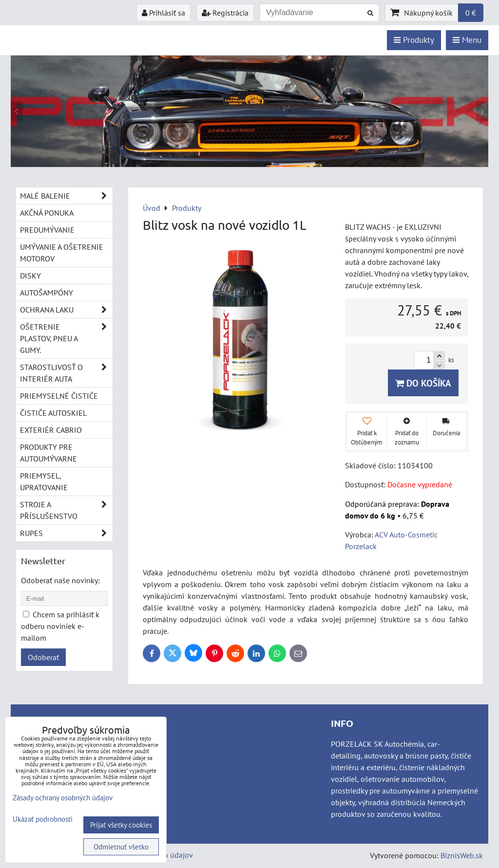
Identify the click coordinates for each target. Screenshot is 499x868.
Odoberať (43, 657)
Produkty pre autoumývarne (48, 453)
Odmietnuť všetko (121, 847)
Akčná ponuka (47, 213)
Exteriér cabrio (51, 430)
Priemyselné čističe (59, 396)
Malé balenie (66, 196)
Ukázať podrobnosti (43, 820)
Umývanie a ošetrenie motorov (62, 253)
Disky (30, 276)
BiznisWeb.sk (462, 855)
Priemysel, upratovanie (44, 481)
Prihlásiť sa (163, 13)
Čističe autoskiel (53, 413)
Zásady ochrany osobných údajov (63, 798)
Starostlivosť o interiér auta (66, 373)
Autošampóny (47, 293)
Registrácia (225, 13)
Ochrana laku (66, 310)
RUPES (66, 533)
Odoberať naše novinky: (60, 580)
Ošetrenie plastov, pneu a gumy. (66, 338)
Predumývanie (47, 230)
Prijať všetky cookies (121, 825)
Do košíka (423, 383)
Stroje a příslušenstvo (66, 510)
